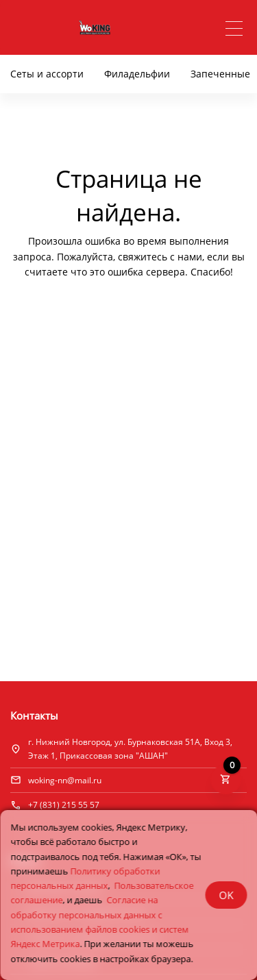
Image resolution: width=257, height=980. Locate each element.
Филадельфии (137, 74)
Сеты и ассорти (47, 74)
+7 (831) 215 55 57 (64, 805)
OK (226, 895)
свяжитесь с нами (160, 257)
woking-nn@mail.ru (65, 780)
